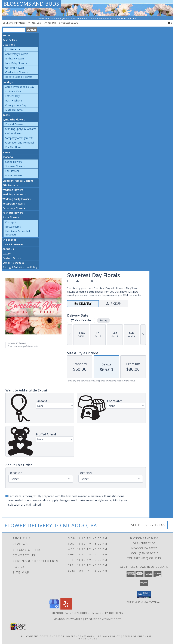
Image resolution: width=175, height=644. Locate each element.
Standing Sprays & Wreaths (21, 129)
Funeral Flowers (14, 124)
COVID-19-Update (13, 263)
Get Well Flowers (15, 68)
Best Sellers (10, 40)
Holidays (8, 82)
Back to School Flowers (19, 77)
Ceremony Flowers (14, 208)
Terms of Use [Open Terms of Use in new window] (87, 639)
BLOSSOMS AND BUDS (31, 4)
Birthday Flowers (15, 58)
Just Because (13, 49)
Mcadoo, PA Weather (68, 619)
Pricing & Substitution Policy (20, 267)
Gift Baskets (10, 185)
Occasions (9, 45)
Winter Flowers (14, 175)
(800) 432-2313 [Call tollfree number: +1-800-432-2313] (72, 23)
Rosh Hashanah (14, 101)
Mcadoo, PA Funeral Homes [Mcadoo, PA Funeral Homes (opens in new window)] (71, 613)
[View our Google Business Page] (54, 609)
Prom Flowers (11, 217)
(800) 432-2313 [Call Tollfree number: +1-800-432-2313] (151, 558)
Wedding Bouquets (14, 194)
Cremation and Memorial (20, 143)
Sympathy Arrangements (19, 138)
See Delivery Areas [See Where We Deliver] (148, 525)
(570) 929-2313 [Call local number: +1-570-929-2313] (50, 23)
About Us (8, 249)
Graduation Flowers (16, 72)
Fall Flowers (12, 171)
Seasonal (8, 157)
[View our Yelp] (66, 609)
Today (103, 320)
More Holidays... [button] (14, 110)
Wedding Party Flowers (16, 199)
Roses (6, 115)
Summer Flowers (15, 166)
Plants (6, 152)
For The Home (14, 147)
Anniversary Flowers (17, 54)
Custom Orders (12, 258)
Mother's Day (13, 91)
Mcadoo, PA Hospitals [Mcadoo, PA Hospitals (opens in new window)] (108, 613)
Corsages (11, 222)
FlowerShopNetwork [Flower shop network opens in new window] (79, 636)
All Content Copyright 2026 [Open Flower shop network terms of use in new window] (42, 636)
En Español (9, 240)
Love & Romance (13, 244)
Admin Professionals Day (20, 87)
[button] (144, 595)
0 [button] (170, 23)
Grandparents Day (16, 105)
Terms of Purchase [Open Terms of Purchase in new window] (137, 636)
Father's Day (13, 96)
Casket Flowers (14, 133)
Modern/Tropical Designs (18, 181)
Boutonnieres (13, 227)
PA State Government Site (103, 619)
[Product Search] (14, 30)
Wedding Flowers (13, 190)
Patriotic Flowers (13, 213)
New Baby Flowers (16, 63)
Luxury (7, 254)
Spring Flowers (14, 162)
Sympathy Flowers (14, 119)
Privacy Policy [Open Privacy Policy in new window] (109, 636)
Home (6, 35)
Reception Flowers (14, 204)
